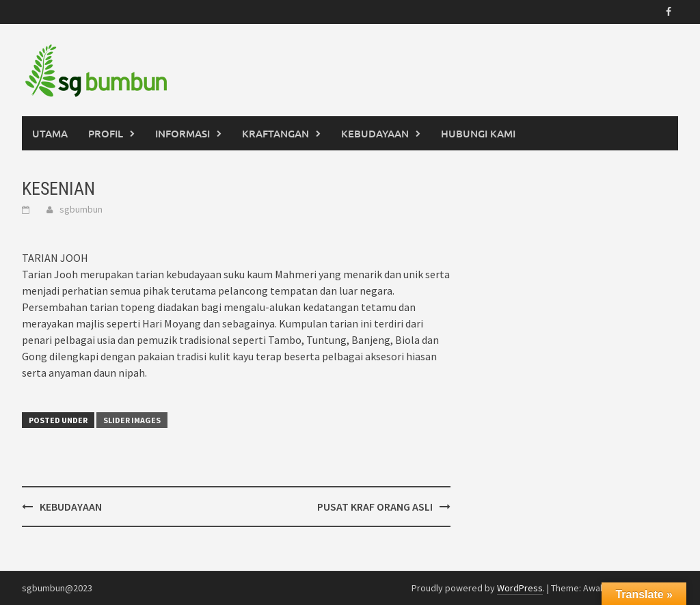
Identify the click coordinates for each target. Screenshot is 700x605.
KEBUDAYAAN (375, 133)
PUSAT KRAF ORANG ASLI (375, 507)
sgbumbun (81, 209)
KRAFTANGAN (275, 133)
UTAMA (50, 133)
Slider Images (132, 420)
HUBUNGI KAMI (478, 133)
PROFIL (106, 133)
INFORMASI (183, 133)
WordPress (520, 588)
